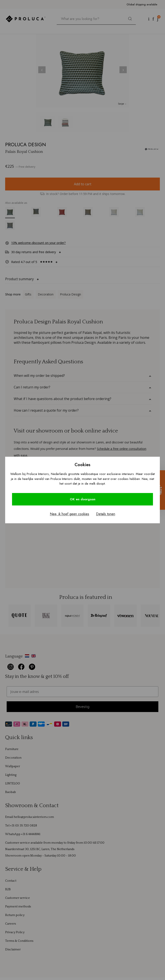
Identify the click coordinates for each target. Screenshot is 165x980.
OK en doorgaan (83, 499)
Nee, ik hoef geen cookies (70, 514)
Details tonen (106, 514)
